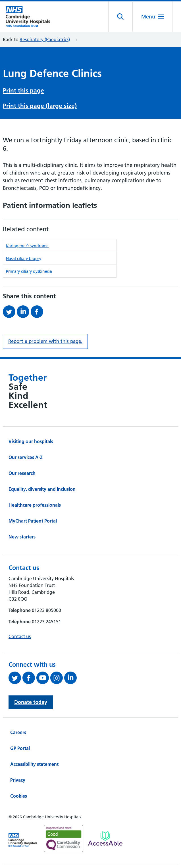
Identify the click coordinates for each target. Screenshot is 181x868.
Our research (22, 473)
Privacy (18, 780)
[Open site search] (121, 17)
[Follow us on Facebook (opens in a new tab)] (29, 678)
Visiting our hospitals (31, 441)
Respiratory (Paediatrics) (45, 39)
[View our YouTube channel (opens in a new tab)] (43, 678)
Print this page (23, 90)
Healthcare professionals (35, 505)
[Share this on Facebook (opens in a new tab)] (38, 312)
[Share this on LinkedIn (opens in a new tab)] (24, 312)
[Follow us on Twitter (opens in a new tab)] (15, 678)
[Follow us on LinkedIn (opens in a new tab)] (71, 678)
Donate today (31, 702)
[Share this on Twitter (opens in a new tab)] (10, 312)
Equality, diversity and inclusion (42, 489)
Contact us (20, 636)
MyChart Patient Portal (33, 521)
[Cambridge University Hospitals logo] (31, 17)
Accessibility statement (34, 764)
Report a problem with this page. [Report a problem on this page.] (45, 341)
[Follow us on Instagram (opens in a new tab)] (57, 678)
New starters (22, 537)
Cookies (19, 796)
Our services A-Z (26, 457)
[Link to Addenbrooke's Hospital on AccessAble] (105, 838)
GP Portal (20, 748)
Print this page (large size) (40, 106)
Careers (18, 732)
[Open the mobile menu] (152, 17)
